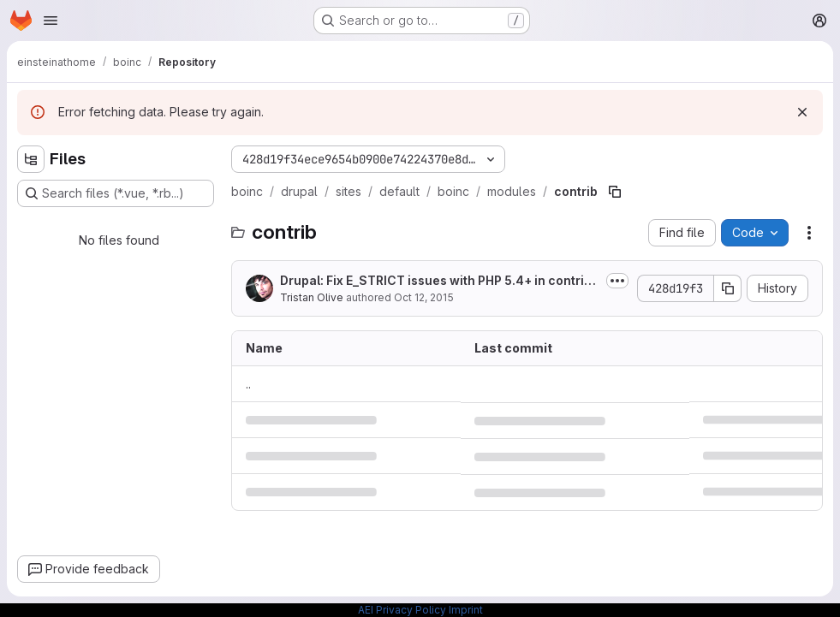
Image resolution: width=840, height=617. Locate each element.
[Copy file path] (615, 192)
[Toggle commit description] (617, 281)
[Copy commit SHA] (728, 288)
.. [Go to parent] (248, 384)
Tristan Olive (312, 297)
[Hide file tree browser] (31, 159)
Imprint (466, 610)
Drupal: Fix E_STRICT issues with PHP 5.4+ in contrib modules (436, 281)
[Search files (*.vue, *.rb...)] (116, 193)
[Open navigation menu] (51, 21)
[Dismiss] (802, 112)
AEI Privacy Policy (402, 610)
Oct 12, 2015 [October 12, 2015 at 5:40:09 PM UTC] (424, 297)
